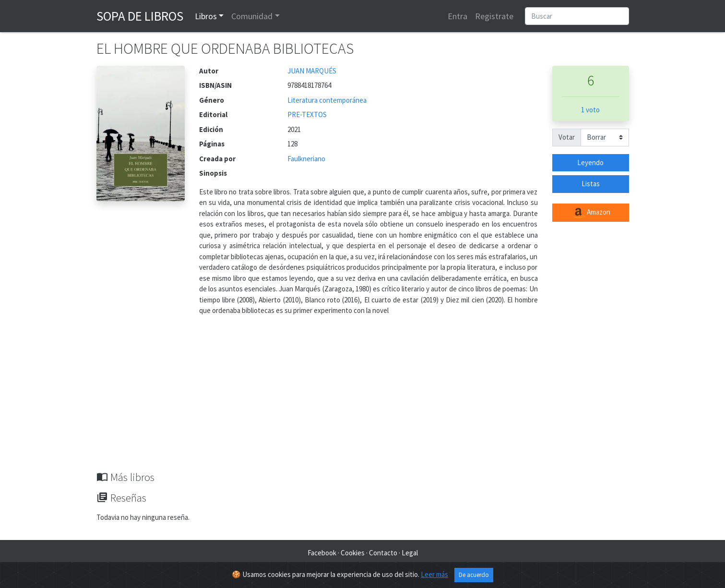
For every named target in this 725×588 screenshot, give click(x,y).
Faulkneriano (306, 159)
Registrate (494, 16)
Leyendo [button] (590, 162)
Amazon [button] (591, 213)
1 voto (590, 110)
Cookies (353, 553)
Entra (458, 16)
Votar (567, 137)
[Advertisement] (363, 399)
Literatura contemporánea (327, 100)
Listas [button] (591, 184)
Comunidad (252, 16)
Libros (206, 16)
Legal (410, 553)
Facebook (322, 553)
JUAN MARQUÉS (312, 71)
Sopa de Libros (140, 16)
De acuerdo (474, 575)
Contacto (383, 553)
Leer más (434, 574)
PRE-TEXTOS (307, 114)
